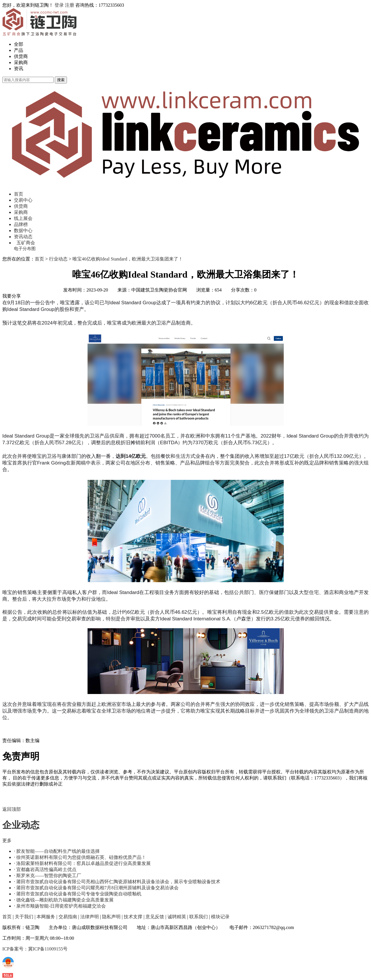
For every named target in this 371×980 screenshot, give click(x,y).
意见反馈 (155, 917)
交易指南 (68, 917)
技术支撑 (133, 917)
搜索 (61, 80)
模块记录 (220, 917)
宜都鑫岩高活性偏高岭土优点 (46, 869)
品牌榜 (21, 224)
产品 (19, 50)
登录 (59, 5)
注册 (70, 5)
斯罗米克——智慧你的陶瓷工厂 (49, 876)
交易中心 (23, 200)
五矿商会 (26, 243)
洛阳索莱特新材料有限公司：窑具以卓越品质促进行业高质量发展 (83, 863)
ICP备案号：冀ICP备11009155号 (35, 949)
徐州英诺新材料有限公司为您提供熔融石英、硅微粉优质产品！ (81, 857)
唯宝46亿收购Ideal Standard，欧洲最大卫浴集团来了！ (128, 259)
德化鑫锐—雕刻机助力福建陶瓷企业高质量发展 (65, 900)
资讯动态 (23, 237)
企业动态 (21, 825)
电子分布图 (25, 249)
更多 (7, 840)
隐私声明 (111, 917)
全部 (19, 44)
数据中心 (23, 231)
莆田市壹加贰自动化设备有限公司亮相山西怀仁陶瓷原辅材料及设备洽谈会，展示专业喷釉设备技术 (118, 882)
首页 (19, 194)
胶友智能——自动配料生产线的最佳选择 (58, 851)
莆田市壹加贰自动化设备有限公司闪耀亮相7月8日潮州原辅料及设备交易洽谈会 (97, 888)
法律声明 (90, 917)
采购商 (21, 62)
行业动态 (58, 259)
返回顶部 (12, 809)
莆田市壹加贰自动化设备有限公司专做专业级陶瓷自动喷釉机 (79, 894)
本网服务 (46, 917)
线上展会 (23, 218)
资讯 (19, 69)
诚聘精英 (177, 917)
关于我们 (24, 917)
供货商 (21, 56)
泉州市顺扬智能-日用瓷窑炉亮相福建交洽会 (61, 906)
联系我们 (199, 917)
